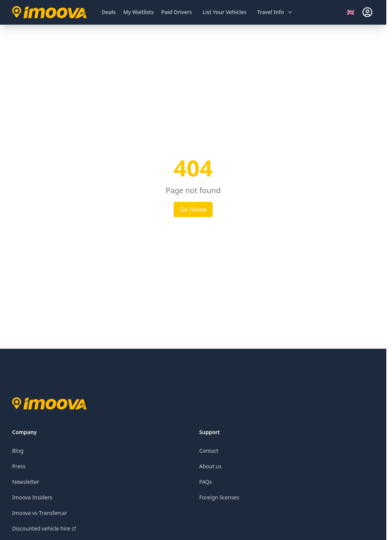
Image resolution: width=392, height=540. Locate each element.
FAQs (206, 482)
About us (211, 466)
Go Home (193, 209)
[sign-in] (367, 12)
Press (19, 466)
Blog (18, 451)
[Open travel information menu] (275, 12)
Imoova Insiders (32, 497)
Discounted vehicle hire (44, 528)
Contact (209, 451)
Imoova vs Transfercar (40, 513)
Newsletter (26, 482)
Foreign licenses (219, 497)
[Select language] (353, 12)
